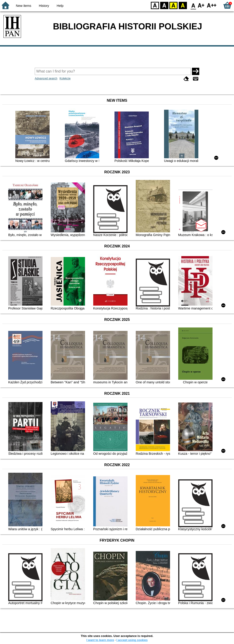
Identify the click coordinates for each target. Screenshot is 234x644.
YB (173, 5)
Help (60, 6)
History (44, 6)
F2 (212, 5)
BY (183, 5)
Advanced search (46, 78)
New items (24, 6)
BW (164, 5)
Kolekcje (65, 78)
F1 (201, 5)
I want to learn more (100, 640)
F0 (193, 5)
